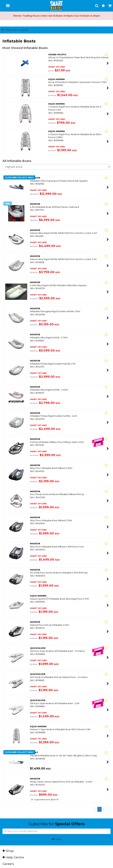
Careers (8, 864)
